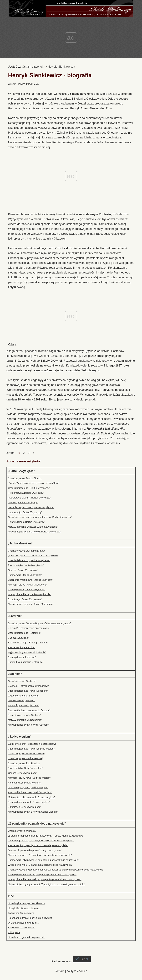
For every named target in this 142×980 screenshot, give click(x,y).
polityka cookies (77, 971)
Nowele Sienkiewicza (66, 3)
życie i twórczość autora (105, 14)
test (120, 14)
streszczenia (57, 14)
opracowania (71, 14)
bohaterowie (85, 14)
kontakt (60, 971)
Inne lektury (83, 3)
